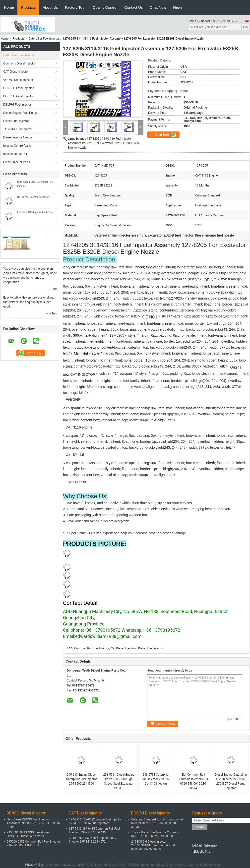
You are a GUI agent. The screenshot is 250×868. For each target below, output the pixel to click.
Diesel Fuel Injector (16, 121)
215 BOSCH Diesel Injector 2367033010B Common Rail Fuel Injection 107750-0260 (153, 845)
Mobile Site (201, 852)
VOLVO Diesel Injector (18, 80)
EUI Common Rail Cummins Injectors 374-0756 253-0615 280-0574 (193, 781)
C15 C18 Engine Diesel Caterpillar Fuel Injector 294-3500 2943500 (81, 779)
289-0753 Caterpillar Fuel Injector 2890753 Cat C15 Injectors (156, 779)
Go (245, 27)
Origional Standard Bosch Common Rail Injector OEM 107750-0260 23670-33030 (157, 823)
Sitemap (210, 845)
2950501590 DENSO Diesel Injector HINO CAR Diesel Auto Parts (30, 834)
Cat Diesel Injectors (124, 648)
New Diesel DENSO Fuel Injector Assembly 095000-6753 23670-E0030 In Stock (33, 823)
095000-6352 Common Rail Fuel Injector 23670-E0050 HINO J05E (33, 843)
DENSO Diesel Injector (18, 88)
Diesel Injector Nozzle (18, 137)
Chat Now (158, 7)
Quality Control (105, 7)
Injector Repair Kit (15, 154)
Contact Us (133, 7)
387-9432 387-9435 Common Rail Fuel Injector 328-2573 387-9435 (94, 831)
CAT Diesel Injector (16, 72)
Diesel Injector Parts (17, 162)
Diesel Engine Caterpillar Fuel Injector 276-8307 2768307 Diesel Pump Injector (231, 781)
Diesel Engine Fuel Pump (20, 113)
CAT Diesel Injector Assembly (33, 197)
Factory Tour (75, 7)
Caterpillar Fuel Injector (44, 39)
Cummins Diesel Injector (19, 63)
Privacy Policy (34, 865)
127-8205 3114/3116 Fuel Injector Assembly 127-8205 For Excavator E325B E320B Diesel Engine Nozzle (104, 143)
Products (28, 7)
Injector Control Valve (17, 146)
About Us (50, 7)
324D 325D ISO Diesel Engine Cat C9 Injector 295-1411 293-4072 (93, 840)
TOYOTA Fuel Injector (18, 129)
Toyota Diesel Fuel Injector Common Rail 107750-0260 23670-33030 (155, 834)
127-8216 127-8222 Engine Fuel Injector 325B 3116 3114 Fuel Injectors (95, 821)
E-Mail (197, 845)
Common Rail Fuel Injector (92, 648)
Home (9, 7)
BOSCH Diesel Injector (18, 96)
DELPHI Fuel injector (17, 105)
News (178, 7)
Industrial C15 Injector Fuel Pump (36, 212)
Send (200, 827)
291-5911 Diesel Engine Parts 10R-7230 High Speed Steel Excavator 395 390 (119, 781)
